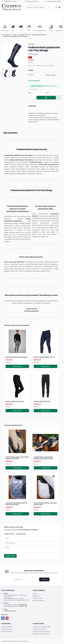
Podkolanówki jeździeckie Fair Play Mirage (16, 36)
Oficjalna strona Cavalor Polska (42, 627)
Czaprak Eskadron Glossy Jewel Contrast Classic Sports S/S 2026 (17, 458)
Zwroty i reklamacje (7, 629)
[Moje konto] (56, 7)
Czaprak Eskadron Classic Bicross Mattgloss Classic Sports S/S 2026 (43, 458)
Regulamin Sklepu (38, 598)
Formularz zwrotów (7, 631)
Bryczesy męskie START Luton (42, 401)
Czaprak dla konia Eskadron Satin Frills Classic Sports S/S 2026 (16, 504)
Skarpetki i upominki (24, 35)
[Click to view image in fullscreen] (14, 55)
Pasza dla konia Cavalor (40, 629)
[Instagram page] (7, 618)
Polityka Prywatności (39, 600)
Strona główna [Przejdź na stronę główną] (6, 35)
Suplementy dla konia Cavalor (41, 631)
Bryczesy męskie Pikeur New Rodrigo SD (17, 357)
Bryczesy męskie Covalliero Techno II (44, 357)
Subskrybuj (44, 579)
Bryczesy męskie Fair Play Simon (15, 401)
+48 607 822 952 (31, 309)
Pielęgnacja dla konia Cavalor (41, 634)
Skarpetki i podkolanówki (39, 35)
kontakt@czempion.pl (31, 311)
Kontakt (35, 594)
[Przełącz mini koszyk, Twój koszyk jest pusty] (60, 7)
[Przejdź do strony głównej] (12, 7)
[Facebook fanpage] (3, 618)
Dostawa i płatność (7, 627)
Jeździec (15, 35)
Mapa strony (36, 596)
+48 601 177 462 (23, 606)
